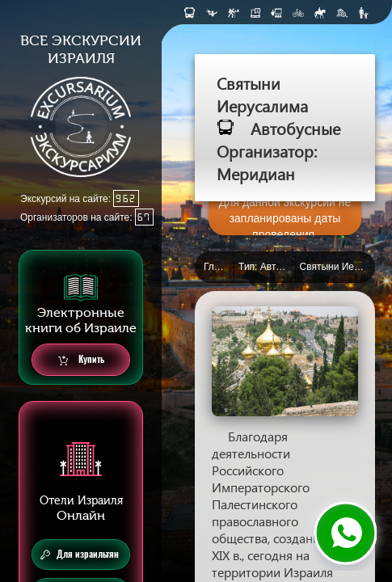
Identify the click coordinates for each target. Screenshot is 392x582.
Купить (81, 360)
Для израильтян (80, 555)
